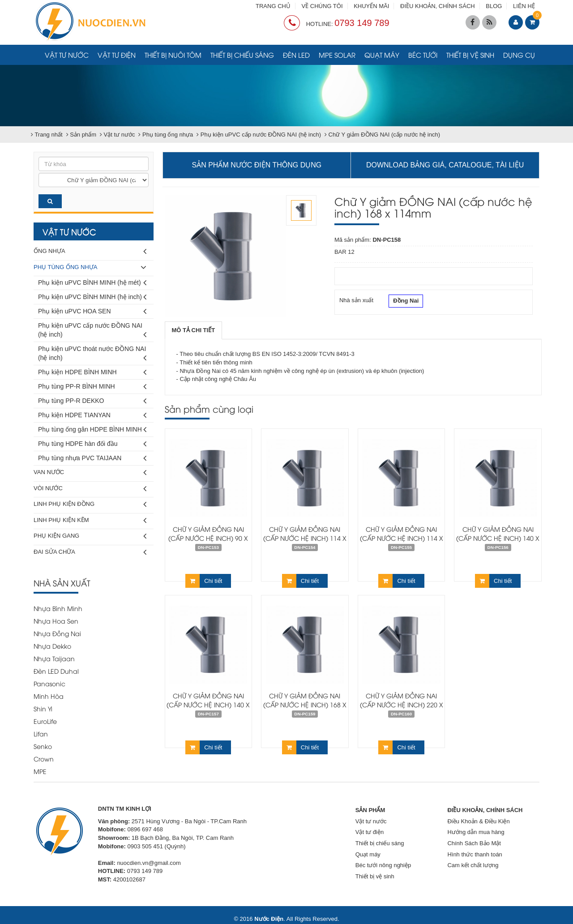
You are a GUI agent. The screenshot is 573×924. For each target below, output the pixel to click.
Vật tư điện (117, 55)
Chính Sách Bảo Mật (474, 843)
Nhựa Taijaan (54, 658)
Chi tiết (204, 581)
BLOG (494, 6)
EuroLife (45, 721)
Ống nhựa (90, 251)
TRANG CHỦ (273, 6)
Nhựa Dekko (52, 646)
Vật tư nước (67, 55)
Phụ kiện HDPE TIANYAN (92, 415)
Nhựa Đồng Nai (57, 633)
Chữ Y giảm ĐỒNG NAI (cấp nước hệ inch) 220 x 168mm (402, 704)
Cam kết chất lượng (473, 865)
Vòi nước (90, 489)
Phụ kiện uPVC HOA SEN (92, 311)
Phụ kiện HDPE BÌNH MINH (92, 372)
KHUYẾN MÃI (371, 6)
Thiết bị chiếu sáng (242, 55)
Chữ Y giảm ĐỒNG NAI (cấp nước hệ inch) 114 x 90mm (402, 538)
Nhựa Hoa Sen (56, 621)
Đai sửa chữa (90, 552)
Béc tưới (423, 55)
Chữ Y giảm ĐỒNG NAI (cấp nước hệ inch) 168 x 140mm (305, 704)
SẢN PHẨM (370, 810)
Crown (44, 759)
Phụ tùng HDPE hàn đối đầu (92, 444)
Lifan (41, 734)
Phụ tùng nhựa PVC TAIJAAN (92, 458)
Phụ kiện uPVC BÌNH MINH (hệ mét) (92, 283)
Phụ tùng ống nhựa (90, 267)
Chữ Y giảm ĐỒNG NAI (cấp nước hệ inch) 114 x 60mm (305, 538)
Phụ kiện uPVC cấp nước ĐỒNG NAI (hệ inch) (92, 332)
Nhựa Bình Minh (58, 608)
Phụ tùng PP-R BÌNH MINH (92, 387)
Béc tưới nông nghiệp (383, 865)
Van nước (90, 473)
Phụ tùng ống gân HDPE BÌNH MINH (92, 430)
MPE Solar (337, 55)
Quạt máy (382, 55)
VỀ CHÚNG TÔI (322, 6)
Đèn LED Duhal (56, 671)
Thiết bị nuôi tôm (173, 55)
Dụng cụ (519, 55)
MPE (40, 771)
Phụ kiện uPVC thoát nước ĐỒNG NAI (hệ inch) (92, 355)
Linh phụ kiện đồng (90, 504)
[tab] (194, 331)
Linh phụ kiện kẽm (90, 520)
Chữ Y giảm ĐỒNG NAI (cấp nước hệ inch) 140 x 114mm (208, 704)
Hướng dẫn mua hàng (476, 832)
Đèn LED (296, 55)
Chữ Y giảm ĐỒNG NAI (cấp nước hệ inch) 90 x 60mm (208, 538)
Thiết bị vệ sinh (470, 55)
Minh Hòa (49, 696)
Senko (43, 746)
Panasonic (49, 683)
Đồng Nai (406, 302)
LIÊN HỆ (524, 6)
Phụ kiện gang (90, 536)
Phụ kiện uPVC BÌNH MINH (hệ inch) (92, 297)
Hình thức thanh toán (475, 854)
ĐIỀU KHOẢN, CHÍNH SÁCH (438, 6)
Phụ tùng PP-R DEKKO (92, 401)
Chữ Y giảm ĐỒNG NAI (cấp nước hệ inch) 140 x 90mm (498, 538)
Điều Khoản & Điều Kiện (478, 821)
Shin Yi (43, 708)
